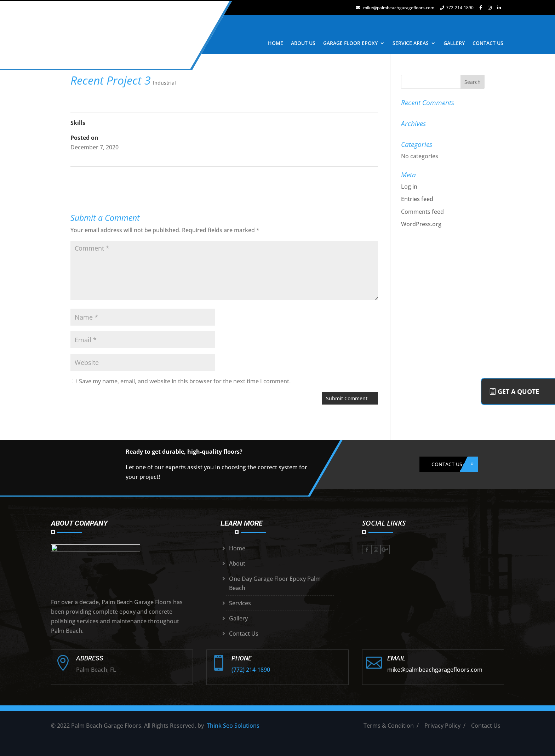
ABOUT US (303, 43)
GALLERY (454, 43)
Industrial (164, 83)
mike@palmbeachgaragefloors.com (395, 8)
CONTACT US (488, 43)
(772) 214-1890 (251, 670)
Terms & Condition (389, 726)
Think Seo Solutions (233, 726)
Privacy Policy (442, 726)
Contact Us (244, 634)
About (237, 563)
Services (240, 603)
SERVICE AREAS (411, 43)
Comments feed (422, 212)
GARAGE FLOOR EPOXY (350, 43)
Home (237, 548)
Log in (409, 187)
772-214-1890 (457, 8)
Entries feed (417, 199)
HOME (276, 43)
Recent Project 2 (93, 176)
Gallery (238, 618)
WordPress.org (421, 224)
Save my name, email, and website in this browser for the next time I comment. (185, 381)
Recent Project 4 (356, 176)
